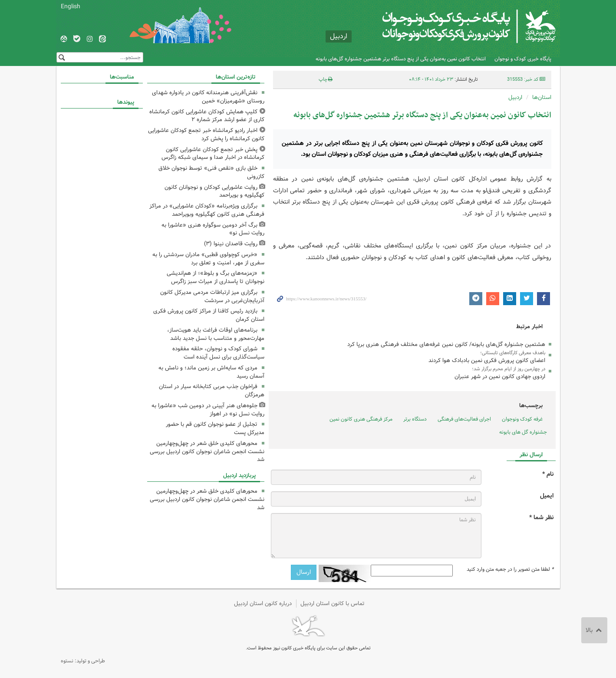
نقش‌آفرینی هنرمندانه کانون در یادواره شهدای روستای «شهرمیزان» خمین (208, 97)
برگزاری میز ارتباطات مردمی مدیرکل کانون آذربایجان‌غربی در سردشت (212, 296)
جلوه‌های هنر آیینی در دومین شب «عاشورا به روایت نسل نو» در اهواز (208, 410)
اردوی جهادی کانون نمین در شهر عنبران (500, 377)
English (71, 7)
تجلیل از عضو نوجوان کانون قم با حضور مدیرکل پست (215, 428)
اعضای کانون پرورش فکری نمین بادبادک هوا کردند (487, 360)
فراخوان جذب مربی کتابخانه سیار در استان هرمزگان (212, 391)
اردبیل (515, 97)
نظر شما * (541, 518)
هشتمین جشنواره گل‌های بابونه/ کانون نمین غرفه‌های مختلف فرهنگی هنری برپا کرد (446, 344)
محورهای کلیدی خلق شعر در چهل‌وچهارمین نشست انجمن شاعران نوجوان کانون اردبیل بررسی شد (207, 452)
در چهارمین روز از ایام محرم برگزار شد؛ (509, 369)
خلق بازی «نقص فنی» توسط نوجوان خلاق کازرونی (211, 172)
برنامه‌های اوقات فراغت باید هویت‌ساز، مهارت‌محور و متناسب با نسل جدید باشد (216, 334)
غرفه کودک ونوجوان (522, 419)
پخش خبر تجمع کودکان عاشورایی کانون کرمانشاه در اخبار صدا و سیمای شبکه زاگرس (213, 154)
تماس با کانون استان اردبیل (333, 604)
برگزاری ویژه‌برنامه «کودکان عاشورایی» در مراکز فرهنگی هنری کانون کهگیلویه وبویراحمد (207, 210)
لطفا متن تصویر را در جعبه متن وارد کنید (510, 569)
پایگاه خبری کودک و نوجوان (523, 59)
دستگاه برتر (415, 419)
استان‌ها (542, 97)
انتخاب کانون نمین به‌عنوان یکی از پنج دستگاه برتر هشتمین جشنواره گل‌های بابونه (401, 59)
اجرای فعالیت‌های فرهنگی (464, 419)
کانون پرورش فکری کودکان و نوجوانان (453, 26)
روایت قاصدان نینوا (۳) (231, 244)
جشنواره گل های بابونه (523, 432)
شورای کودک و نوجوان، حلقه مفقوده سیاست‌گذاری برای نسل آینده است (218, 353)
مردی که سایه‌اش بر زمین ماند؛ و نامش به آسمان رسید (211, 372)
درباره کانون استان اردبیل (263, 604)
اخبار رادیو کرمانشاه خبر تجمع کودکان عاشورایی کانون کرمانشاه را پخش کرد (206, 135)
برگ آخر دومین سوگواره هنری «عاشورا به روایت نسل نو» (213, 229)
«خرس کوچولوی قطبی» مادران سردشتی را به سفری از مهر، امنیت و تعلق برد (208, 259)
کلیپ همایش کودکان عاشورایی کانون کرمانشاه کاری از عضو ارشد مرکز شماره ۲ (207, 116)
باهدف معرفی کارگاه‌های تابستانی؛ (513, 353)
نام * (548, 474)
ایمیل (547, 496)
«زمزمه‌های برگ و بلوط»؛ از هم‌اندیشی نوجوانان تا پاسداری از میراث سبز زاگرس (216, 277)
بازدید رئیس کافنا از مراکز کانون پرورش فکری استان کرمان (209, 315)
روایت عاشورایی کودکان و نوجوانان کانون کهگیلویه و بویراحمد (214, 191)
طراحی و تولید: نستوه (83, 661)
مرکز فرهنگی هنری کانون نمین (361, 419)
